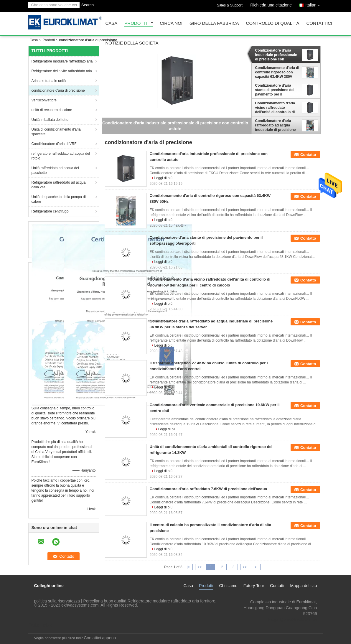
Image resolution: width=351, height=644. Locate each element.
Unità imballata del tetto (50, 120)
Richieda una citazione (271, 5)
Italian (314, 4)
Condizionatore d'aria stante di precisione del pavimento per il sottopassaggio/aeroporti (276, 90)
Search (88, 5)
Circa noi (171, 23)
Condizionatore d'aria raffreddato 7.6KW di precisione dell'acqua (208, 489)
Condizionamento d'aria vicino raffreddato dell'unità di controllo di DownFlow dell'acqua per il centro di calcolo (276, 108)
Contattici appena (100, 638)
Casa (112, 23)
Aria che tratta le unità (49, 81)
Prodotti (136, 23)
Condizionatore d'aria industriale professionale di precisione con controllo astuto (276, 55)
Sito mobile (41, 625)
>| (256, 567)
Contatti (277, 586)
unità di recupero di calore (52, 110)
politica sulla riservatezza (57, 601)
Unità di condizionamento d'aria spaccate (56, 132)
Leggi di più (163, 178)
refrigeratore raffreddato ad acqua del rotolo (61, 156)
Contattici (319, 23)
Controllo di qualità (273, 23)
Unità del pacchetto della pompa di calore (59, 199)
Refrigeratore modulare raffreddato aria (62, 61)
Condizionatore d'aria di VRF (54, 144)
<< (200, 567)
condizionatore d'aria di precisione (58, 90)
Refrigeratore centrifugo (50, 211)
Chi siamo (228, 586)
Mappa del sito (303, 586)
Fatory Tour (254, 586)
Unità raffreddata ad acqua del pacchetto (55, 170)
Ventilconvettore (44, 100)
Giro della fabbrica (214, 23)
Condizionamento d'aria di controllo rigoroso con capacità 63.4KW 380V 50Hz (277, 72)
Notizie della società (132, 43)
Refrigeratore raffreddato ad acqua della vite (59, 185)
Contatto (308, 155)
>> (245, 567)
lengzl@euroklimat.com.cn (293, 620)
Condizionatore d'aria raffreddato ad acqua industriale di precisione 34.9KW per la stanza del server (276, 125)
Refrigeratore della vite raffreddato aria (62, 71)
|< (188, 567)
